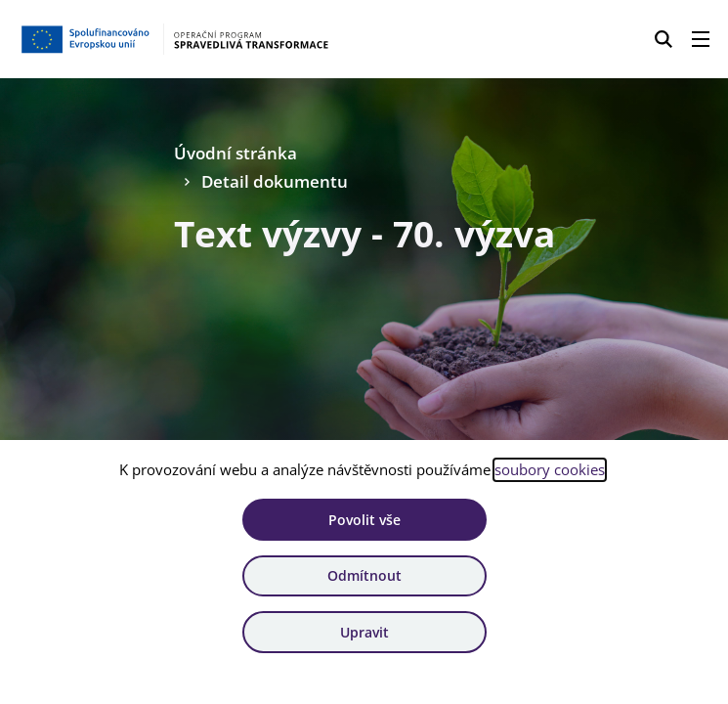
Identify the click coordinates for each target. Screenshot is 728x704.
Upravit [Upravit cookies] (364, 632)
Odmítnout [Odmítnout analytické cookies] (364, 575)
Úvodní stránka (236, 153)
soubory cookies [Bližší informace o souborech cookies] (550, 469)
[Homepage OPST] (177, 39)
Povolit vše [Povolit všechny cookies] (364, 520)
